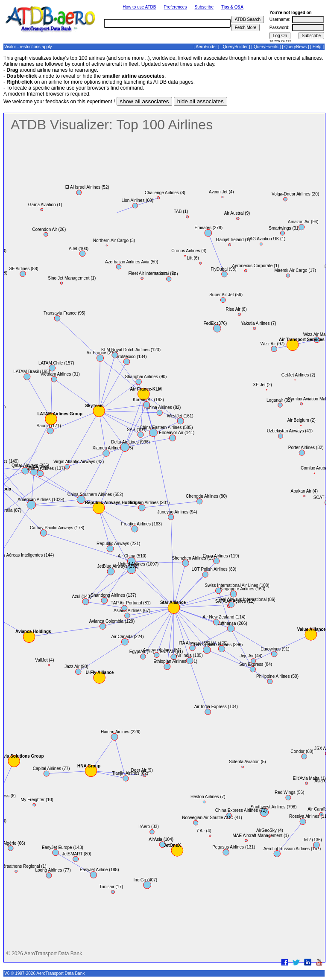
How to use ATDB (139, 7)
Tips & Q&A (232, 7)
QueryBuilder (235, 47)
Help (317, 47)
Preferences (176, 7)
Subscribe (204, 7)
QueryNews (296, 47)
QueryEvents (266, 47)
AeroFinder (206, 47)
